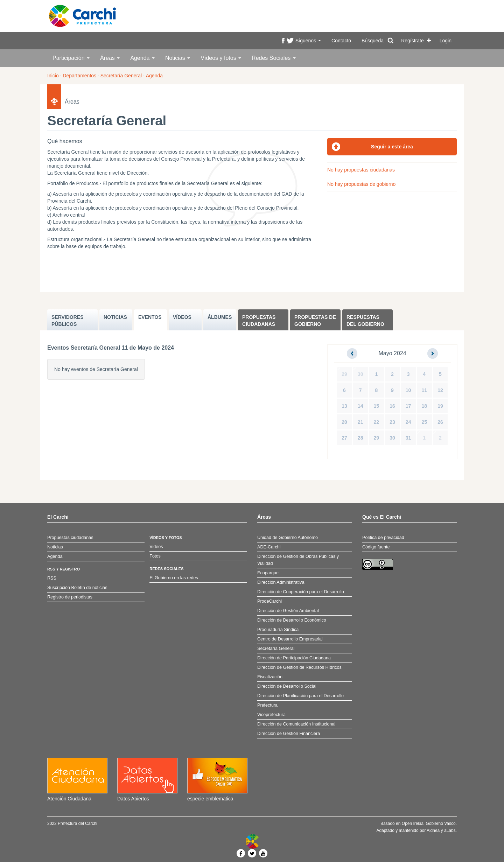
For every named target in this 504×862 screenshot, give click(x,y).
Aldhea (433, 831)
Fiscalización (270, 677)
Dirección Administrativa (281, 582)
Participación (71, 58)
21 (360, 422)
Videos (156, 547)
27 (344, 438)
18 (424, 406)
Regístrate (412, 41)
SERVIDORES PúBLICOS (68, 321)
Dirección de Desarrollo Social (287, 686)
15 (377, 406)
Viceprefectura (271, 715)
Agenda (142, 58)
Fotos (155, 556)
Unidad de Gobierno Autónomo (288, 538)
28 (360, 438)
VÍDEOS (182, 317)
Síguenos (308, 41)
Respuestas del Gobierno (365, 321)
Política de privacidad (383, 538)
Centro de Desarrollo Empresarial (290, 639)
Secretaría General (121, 76)
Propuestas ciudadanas (259, 321)
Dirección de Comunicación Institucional (296, 724)
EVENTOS (150, 317)
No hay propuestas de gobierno (361, 184)
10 (408, 390)
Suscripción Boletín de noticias (77, 588)
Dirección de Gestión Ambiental (288, 611)
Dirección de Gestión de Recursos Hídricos (299, 667)
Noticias (178, 58)
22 (377, 422)
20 (344, 422)
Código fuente (376, 547)
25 (424, 422)
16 (392, 406)
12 (440, 390)
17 (408, 406)
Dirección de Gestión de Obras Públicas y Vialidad (298, 560)
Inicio (53, 76)
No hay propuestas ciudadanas (361, 170)
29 (344, 374)
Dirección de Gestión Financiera (289, 734)
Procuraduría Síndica (278, 630)
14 (360, 406)
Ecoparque (268, 573)
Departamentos (79, 76)
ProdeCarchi (269, 601)
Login (446, 41)
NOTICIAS (115, 317)
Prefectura (267, 705)
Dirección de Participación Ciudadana (294, 658)
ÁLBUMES (220, 317)
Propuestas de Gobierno (315, 321)
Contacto (341, 41)
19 (440, 406)
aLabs (450, 831)
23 (392, 422)
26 (440, 422)
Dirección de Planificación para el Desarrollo (300, 696)
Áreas (110, 58)
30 (360, 374)
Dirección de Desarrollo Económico (292, 620)
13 (344, 406)
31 (408, 438)
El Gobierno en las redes (174, 578)
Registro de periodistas (70, 597)
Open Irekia (413, 824)
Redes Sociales (274, 58)
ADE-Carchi (269, 547)
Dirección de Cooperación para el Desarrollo (301, 592)
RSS (52, 578)
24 (408, 422)
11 (424, 390)
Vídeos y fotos (221, 58)
